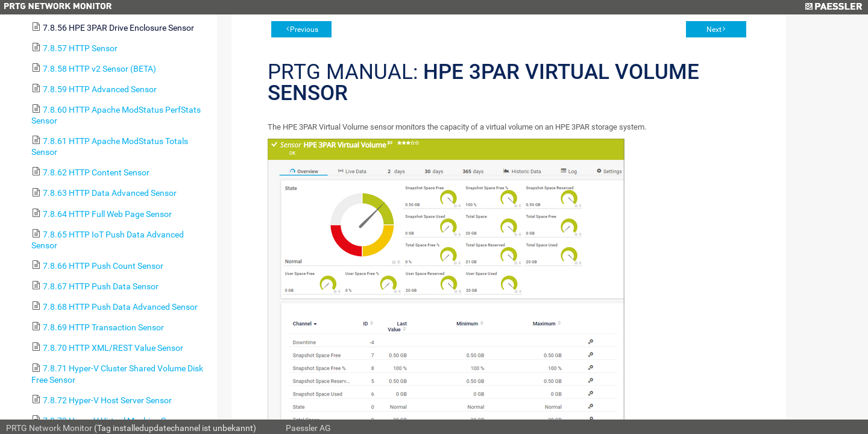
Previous (304, 30)
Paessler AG (308, 428)
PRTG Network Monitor (49, 428)
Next (714, 30)
